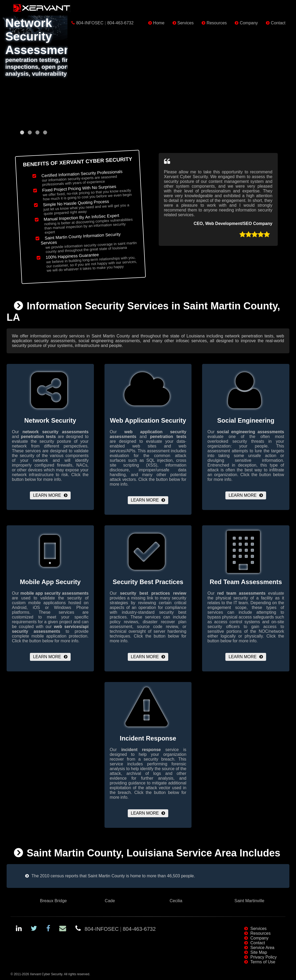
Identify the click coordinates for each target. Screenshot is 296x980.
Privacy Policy (264, 957)
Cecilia (176, 901)
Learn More (47, 495)
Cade (110, 901)
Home (159, 23)
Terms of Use (263, 962)
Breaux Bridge (53, 901)
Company (249, 23)
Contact (278, 23)
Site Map (259, 952)
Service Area (263, 948)
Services (186, 23)
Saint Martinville (249, 901)
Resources (217, 23)
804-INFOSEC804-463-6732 (105, 23)
